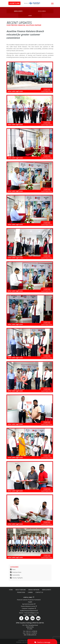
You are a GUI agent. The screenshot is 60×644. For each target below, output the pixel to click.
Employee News (17, 572)
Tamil (35, 615)
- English (30, 602)
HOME (11, 590)
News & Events (18, 11)
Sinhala (31, 615)
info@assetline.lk (31, 635)
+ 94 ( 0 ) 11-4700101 (31, 633)
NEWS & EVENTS (47, 590)
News (14, 569)
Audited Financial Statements (29, 611)
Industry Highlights (18, 578)
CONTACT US (39, 592)
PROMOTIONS (21, 592)
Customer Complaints (29, 608)
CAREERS (30, 592)
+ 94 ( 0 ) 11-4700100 (31, 631)
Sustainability (16, 575)
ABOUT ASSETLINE (21, 590)
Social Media (42, 11)
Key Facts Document (29, 604)
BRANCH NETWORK (34, 590)
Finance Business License (29, 606)
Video (30, 16)
